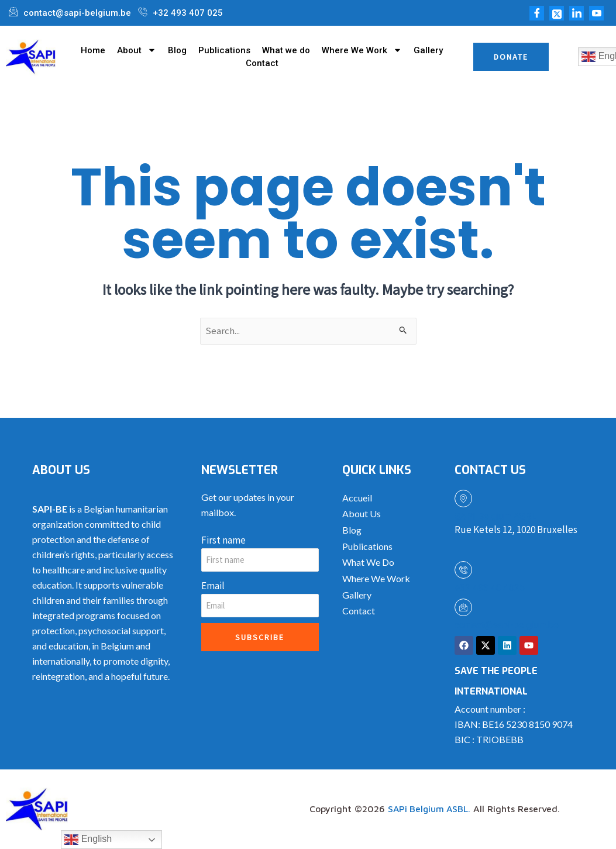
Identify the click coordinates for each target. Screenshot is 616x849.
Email (213, 586)
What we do (286, 50)
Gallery (428, 50)
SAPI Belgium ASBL (495, 517)
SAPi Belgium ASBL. (431, 809)
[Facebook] (537, 13)
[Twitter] (557, 13)
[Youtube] (596, 13)
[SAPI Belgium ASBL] (463, 499)
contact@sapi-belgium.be (507, 625)
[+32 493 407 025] (463, 570)
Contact (262, 63)
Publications (224, 50)
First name (223, 540)
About (137, 50)
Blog (177, 50)
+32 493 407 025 (490, 588)
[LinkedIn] (577, 13)
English (88, 840)
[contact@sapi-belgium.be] (463, 607)
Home (93, 50)
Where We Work (362, 50)
